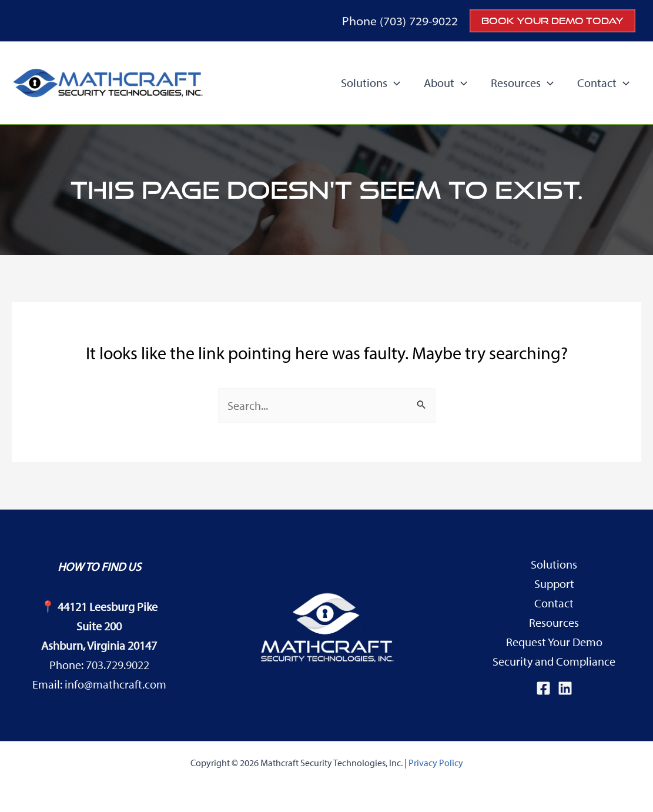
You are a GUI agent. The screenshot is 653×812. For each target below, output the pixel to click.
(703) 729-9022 (419, 21)
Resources (554, 622)
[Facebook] (543, 688)
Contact (554, 603)
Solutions (554, 564)
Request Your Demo (554, 642)
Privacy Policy (436, 763)
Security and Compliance (554, 661)
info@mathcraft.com (115, 684)
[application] (394, 83)
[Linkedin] (565, 688)
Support (554, 584)
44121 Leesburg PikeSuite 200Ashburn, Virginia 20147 (99, 626)
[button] (552, 21)
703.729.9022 (118, 665)
